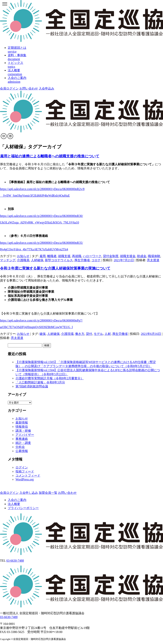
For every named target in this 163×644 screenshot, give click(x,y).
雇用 (43, 256)
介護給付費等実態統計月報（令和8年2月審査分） (50, 378)
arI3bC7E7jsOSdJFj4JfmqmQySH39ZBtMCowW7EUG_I (36, 327)
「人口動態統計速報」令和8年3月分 (40, 382)
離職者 (52, 256)
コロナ (96, 260)
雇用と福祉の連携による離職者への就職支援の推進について (50, 156)
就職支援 (64, 256)
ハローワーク (92, 256)
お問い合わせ (29, 88)
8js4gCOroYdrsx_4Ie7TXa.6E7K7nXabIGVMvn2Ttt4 (34, 249)
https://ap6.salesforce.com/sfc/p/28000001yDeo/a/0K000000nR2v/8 (42, 189)
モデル (98, 334)
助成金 (142, 256)
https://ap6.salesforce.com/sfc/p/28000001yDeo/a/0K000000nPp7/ (41, 320)
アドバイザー (25, 435)
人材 (108, 334)
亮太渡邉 (153, 260)
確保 (43, 334)
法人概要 (14, 504)
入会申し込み (29, 493)
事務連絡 (22, 439)
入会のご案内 (17, 500)
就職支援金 (128, 256)
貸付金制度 (111, 256)
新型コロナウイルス (59, 260)
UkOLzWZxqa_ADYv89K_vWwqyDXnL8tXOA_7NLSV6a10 (39, 222)
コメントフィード (28, 476)
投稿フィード (25, 471)
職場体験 (154, 256)
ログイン (22, 467)
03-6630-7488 (15, 561)
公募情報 (22, 451)
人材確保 (37, 260)
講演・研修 (23, 431)
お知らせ (23, 256)
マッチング (8, 260)
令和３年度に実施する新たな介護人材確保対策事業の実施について (55, 268)
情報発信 (22, 427)
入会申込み (46, 88)
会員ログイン (9, 88)
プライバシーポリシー (23, 508)
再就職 (77, 256)
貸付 (89, 334)
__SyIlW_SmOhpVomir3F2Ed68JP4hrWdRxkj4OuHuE (35, 196)
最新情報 (22, 423)
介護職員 (23, 260)
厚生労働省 (82, 260)
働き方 (80, 334)
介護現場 (67, 334)
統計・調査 (23, 443)
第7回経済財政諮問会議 (32, 386)
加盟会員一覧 (48, 493)
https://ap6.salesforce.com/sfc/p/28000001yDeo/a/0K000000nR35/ (41, 243)
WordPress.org (25, 479)
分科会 (20, 447)
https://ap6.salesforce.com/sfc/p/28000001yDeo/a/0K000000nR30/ (41, 216)
